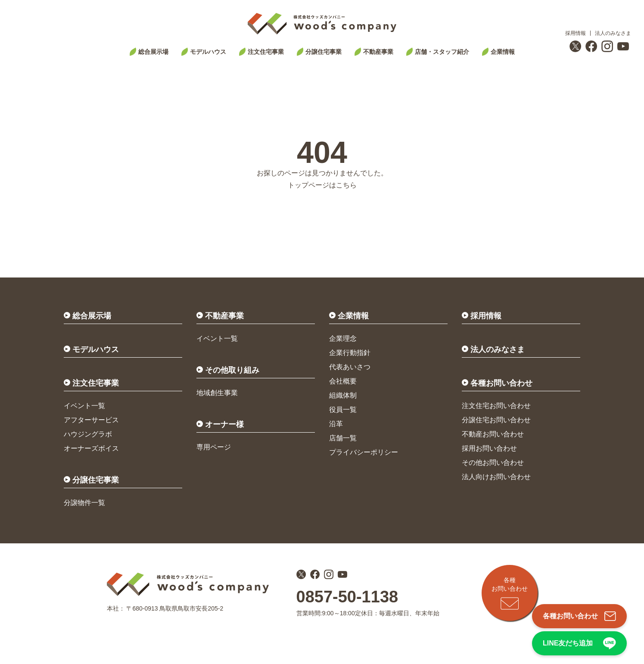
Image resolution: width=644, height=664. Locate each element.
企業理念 (343, 338)
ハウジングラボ (88, 434)
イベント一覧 (84, 406)
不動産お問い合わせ (493, 434)
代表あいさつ (350, 367)
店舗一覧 (343, 438)
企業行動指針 (350, 353)
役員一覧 (343, 410)
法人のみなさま (613, 33)
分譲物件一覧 (84, 503)
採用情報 (576, 33)
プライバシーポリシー (364, 452)
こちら (346, 185)
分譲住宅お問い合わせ (496, 420)
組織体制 (343, 395)
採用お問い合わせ (489, 448)
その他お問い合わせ (493, 463)
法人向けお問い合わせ (496, 477)
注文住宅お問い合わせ (496, 406)
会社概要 (343, 381)
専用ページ (214, 447)
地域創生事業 (217, 393)
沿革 (336, 424)
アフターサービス (91, 420)
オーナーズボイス (91, 448)
